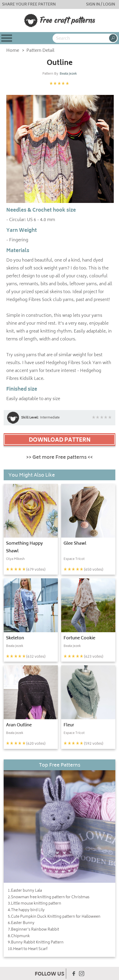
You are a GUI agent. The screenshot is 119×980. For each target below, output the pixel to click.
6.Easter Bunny (21, 923)
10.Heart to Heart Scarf (28, 949)
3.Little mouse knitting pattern (35, 904)
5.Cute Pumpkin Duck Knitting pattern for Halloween (54, 917)
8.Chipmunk (19, 936)
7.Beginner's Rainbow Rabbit (33, 930)
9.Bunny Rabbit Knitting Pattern (36, 943)
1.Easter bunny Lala (25, 891)
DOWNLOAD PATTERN (60, 440)
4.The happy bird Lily (26, 910)
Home (13, 51)
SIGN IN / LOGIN (101, 5)
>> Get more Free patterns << (59, 458)
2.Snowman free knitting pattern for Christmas (49, 897)
